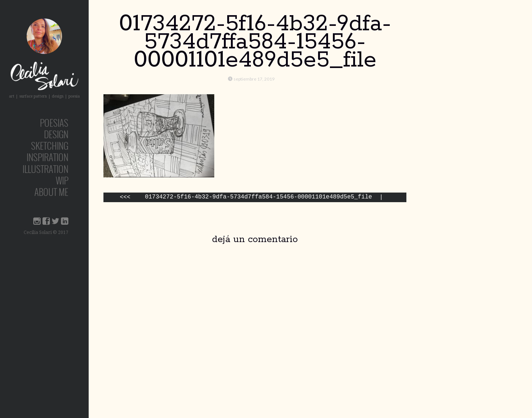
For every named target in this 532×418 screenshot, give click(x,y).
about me (51, 192)
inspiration (47, 157)
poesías (54, 123)
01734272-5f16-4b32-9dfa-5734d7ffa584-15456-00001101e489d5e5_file (258, 198)
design (56, 134)
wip (62, 180)
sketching (50, 145)
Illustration (45, 169)
